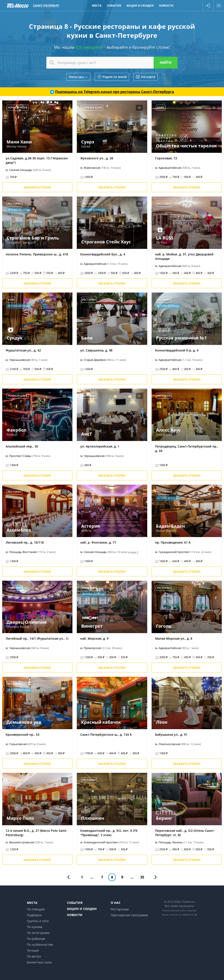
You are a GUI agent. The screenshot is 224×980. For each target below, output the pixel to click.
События (75, 903)
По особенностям (40, 945)
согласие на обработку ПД (183, 915)
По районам (36, 939)
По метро (34, 956)
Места (32, 903)
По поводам (36, 909)
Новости (75, 915)
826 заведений (89, 47)
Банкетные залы (39, 962)
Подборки (34, 915)
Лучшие (33, 950)
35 (142, 877)
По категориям (38, 933)
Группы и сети (38, 921)
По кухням (35, 927)
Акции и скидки (82, 909)
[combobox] (112, 63)
